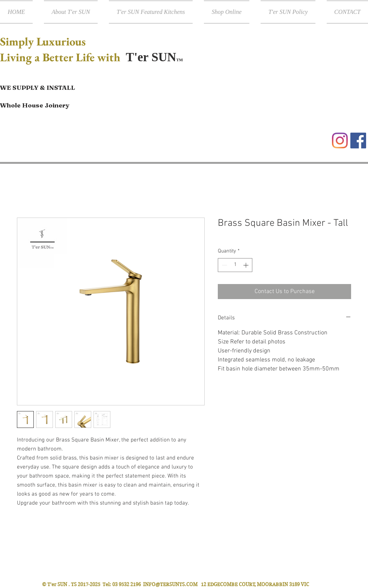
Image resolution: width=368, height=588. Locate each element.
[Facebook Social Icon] (358, 141)
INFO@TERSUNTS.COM (170, 584)
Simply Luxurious (44, 41)
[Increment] (247, 265)
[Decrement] (224, 265)
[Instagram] (340, 141)
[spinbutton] (235, 265)
